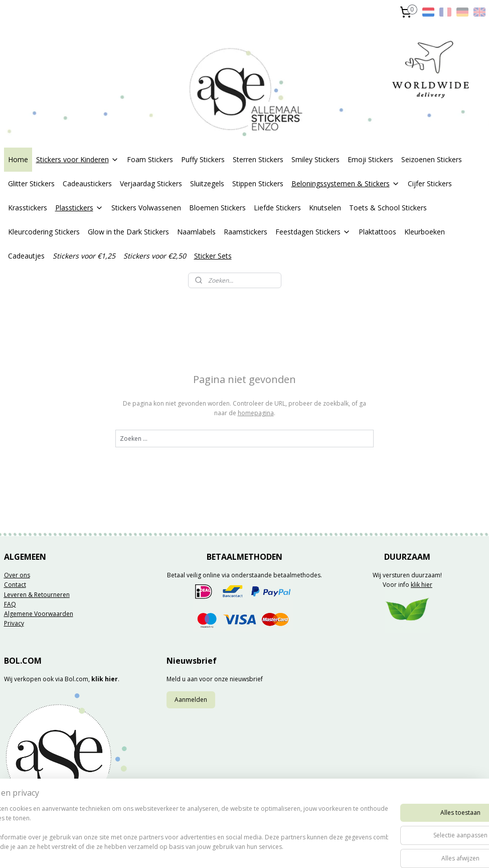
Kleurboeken (425, 232)
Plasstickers (79, 208)
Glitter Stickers (31, 183)
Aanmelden (191, 700)
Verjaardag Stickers (151, 183)
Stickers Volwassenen (146, 208)
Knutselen (325, 208)
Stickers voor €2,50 (155, 256)
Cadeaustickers (87, 183)
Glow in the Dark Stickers (128, 232)
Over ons (17, 575)
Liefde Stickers (277, 208)
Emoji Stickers (370, 159)
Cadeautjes (26, 256)
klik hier (422, 585)
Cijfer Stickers (430, 183)
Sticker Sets (213, 256)
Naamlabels (196, 232)
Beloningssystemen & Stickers (346, 183)
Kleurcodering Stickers (44, 232)
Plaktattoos (377, 232)
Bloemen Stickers (217, 208)
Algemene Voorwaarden (39, 614)
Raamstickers (246, 232)
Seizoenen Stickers (432, 159)
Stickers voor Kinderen (77, 159)
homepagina (256, 413)
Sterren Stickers (258, 159)
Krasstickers (28, 208)
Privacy (14, 623)
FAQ (10, 604)
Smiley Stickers (315, 159)
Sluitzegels (207, 183)
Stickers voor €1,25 (84, 256)
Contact (15, 585)
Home (18, 159)
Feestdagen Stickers (313, 232)
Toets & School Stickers (388, 208)
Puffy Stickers (203, 159)
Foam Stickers (150, 159)
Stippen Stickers (258, 183)
